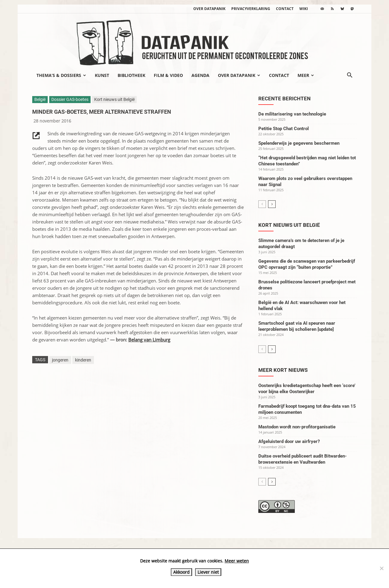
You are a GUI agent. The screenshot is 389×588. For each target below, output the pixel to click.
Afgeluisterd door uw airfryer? (289, 441)
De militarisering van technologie (292, 114)
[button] (349, 76)
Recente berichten (284, 99)
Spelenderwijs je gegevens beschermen (299, 143)
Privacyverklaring (251, 9)
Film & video (168, 75)
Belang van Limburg (149, 340)
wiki (304, 9)
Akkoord (181, 572)
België (40, 99)
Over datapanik (209, 9)
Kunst (102, 75)
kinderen (83, 360)
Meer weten (237, 561)
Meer (306, 75)
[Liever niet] (381, 568)
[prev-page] (262, 204)
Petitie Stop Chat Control (284, 129)
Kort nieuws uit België (114, 99)
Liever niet (208, 572)
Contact (285, 9)
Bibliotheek (131, 75)
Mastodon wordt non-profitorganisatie (297, 427)
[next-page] (272, 204)
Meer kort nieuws (283, 370)
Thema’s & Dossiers (61, 75)
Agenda (200, 75)
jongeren (60, 360)
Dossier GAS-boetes (70, 99)
